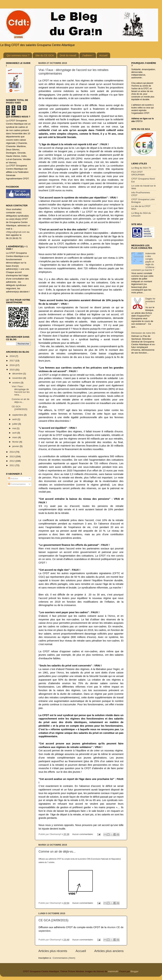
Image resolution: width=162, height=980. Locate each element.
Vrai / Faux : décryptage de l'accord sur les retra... (21, 391)
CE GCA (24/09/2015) (53, 920)
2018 (12, 356)
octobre (16, 383)
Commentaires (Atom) (64, 958)
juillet (15, 424)
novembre (18, 378)
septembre (18, 415)
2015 (12, 370)
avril (15, 433)
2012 (12, 461)
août (15, 419)
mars (15, 437)
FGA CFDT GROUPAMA (138, 173)
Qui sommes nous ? (18, 55)
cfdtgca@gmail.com (16, 232)
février (16, 442)
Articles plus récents (53, 951)
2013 (12, 456)
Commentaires (17, 484)
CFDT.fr (139, 121)
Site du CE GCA (45, 55)
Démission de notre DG (143, 333)
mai (14, 428)
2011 (12, 465)
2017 (12, 361)
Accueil (103, 55)
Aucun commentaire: (83, 834)
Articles (13, 478)
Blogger (134, 971)
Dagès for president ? (150, 301)
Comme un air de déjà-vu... (57, 852)
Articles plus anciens (109, 951)
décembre (18, 374)
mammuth (113, 971)
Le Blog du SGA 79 (141, 168)
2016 (12, 365)
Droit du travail (68, 55)
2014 (12, 452)
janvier (16, 446)
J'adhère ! (88, 55)
